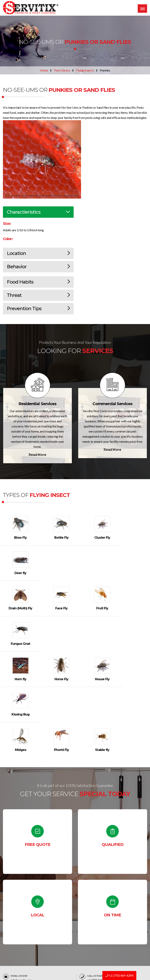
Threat (38, 295)
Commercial (103, 955)
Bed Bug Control (106, 933)
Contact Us (112, 887)
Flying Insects (85, 70)
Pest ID (100, 925)
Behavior (38, 267)
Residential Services (38, 404)
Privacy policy (67, 955)
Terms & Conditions (70, 948)
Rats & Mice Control (108, 940)
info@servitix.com (21, 874)
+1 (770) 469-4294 (119, 975)
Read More (37, 455)
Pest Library (62, 70)
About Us (64, 933)
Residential (102, 948)
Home (44, 70)
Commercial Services (112, 404)
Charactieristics (38, 212)
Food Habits (38, 282)
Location (38, 253)
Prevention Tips (38, 308)
